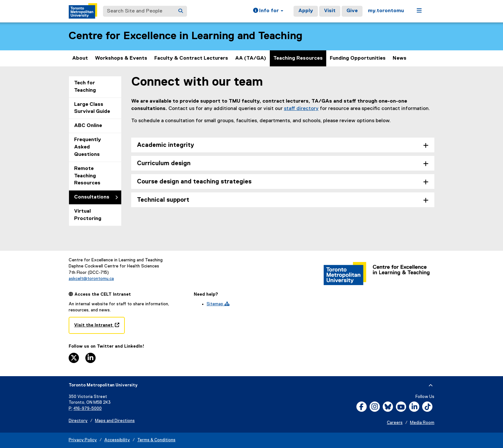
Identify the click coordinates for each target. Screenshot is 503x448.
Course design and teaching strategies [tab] (194, 182)
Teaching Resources (298, 58)
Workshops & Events (121, 58)
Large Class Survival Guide (92, 108)
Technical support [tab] (163, 200)
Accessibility (117, 440)
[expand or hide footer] (431, 385)
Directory (78, 421)
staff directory (301, 109)
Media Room (422, 423)
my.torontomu (386, 11)
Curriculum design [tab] (164, 163)
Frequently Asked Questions (88, 147)
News (400, 58)
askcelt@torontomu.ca (91, 279)
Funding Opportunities (358, 58)
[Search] (181, 11)
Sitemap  (218, 304)
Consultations (92, 197)
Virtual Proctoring (88, 215)
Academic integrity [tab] (166, 145)
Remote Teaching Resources (87, 176)
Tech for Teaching (85, 87)
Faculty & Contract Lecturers (191, 58)
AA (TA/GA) (251, 58)
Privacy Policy (83, 440)
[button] (268, 11)
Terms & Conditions (156, 440)
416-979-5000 (88, 409)
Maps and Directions (115, 421)
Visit (330, 11)
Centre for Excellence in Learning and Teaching (186, 36)
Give (352, 11)
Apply (306, 11)
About (80, 58)
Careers (395, 423)
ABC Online (88, 126)
